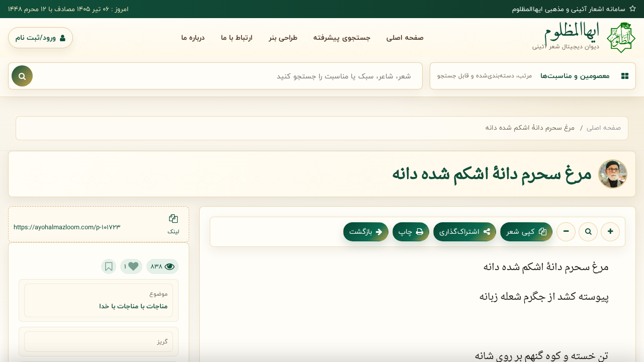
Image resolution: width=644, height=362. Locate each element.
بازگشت (366, 232)
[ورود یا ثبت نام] (41, 38)
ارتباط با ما (237, 37)
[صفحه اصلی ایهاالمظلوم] (584, 38)
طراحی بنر (283, 37)
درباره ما (193, 37)
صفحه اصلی (405, 37)
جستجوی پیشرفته (342, 37)
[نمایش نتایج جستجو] (22, 76)
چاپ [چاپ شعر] (411, 232)
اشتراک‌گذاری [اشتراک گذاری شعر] (465, 232)
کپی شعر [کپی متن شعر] (526, 232)
